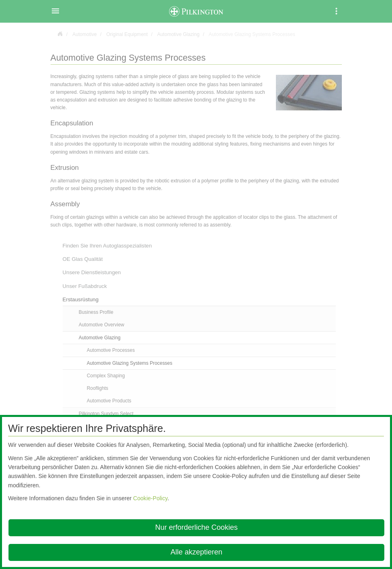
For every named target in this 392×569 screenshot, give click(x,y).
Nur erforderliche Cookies (196, 527)
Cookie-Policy (150, 498)
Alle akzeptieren (196, 552)
